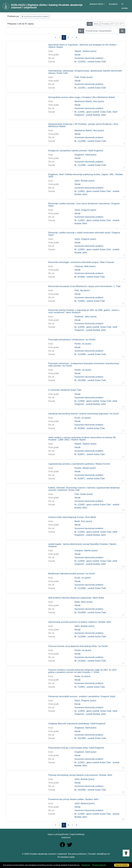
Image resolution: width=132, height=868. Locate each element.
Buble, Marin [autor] (84, 602)
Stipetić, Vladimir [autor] (85, 51)
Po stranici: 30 (107, 24)
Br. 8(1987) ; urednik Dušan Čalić (90, 454)
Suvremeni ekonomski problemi (35, 16)
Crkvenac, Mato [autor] (85, 266)
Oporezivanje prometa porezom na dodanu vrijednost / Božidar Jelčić (80, 622)
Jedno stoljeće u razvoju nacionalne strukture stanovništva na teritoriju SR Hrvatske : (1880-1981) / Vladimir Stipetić (82, 439)
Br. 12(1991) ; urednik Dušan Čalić (90, 62)
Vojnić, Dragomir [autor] (85, 210)
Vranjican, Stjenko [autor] (86, 551)
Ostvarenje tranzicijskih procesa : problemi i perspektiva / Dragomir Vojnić (82, 696)
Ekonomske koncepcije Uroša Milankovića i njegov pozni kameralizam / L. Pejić (84, 286)
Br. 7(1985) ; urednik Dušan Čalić (90, 301)
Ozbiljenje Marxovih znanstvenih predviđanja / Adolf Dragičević (77, 724)
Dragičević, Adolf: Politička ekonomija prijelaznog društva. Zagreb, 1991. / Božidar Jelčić (86, 176)
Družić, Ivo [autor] (83, 418)
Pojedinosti (86, 865)
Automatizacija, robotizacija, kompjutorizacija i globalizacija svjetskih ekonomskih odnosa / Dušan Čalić (85, 72)
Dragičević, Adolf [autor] (85, 155)
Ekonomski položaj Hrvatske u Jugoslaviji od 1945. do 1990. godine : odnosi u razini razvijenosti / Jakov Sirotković (84, 311)
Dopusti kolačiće (122, 865)
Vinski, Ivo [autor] (82, 676)
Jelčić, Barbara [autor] (85, 803)
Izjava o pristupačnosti (58, 834)
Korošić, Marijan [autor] (85, 468)
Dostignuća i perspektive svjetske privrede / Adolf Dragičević (76, 151)
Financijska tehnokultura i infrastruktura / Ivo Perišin (72, 340)
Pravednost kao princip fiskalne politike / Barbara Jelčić (73, 799)
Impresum (66, 837)
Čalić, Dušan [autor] (84, 77)
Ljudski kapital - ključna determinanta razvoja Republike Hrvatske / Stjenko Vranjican (82, 545)
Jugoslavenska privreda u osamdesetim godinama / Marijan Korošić (79, 464)
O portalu (125, 6)
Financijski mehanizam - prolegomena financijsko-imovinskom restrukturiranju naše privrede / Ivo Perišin (84, 365)
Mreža (96, 24)
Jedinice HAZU (96, 4)
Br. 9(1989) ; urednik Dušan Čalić (90, 277)
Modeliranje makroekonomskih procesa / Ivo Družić (72, 574)
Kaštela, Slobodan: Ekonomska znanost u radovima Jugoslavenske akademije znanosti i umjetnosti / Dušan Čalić (84, 489)
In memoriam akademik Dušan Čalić (65, 390)
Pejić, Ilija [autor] (82, 290)
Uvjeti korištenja (77, 834)
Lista (90, 24)
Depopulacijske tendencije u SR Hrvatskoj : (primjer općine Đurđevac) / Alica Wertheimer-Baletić (83, 125)
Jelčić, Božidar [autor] (84, 181)
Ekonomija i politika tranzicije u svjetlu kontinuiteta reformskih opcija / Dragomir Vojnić (84, 234)
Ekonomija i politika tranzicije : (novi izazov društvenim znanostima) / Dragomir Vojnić (84, 205)
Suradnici (113, 4)
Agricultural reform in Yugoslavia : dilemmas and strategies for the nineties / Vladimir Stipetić (83, 46)
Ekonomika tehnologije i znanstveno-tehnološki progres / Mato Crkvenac (81, 262)
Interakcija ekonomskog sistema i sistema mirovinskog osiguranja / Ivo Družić (84, 414)
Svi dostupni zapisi (66, 857)
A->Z (120, 24)
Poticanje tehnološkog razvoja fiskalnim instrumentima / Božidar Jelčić (80, 775)
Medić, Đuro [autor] (83, 521)
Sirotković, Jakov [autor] (85, 317)
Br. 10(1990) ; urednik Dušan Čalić (90, 380)
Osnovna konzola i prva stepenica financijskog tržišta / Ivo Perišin (78, 646)
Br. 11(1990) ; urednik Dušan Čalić (90, 141)
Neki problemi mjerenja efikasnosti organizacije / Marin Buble (76, 598)
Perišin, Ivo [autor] (83, 344)
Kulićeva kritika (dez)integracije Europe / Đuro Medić (72, 517)
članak (77, 55)
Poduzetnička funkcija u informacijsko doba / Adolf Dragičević (76, 748)
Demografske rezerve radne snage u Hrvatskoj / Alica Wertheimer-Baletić (82, 97)
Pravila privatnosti (99, 865)
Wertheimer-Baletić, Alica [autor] (89, 101)
